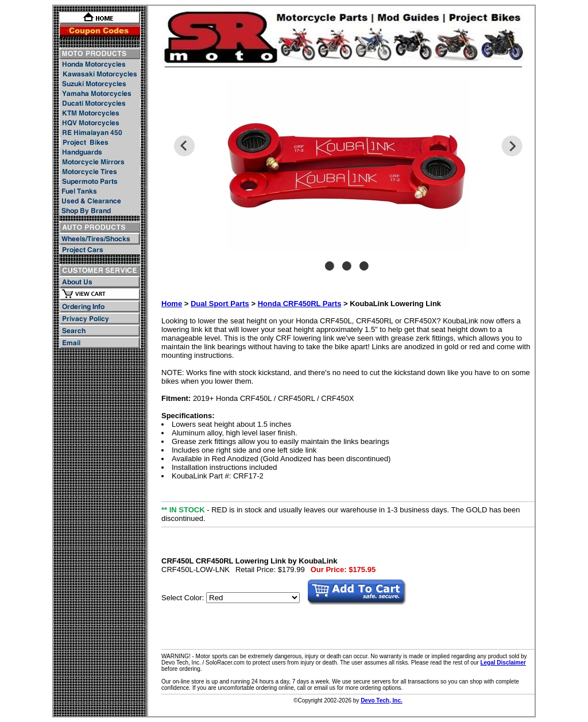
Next (512, 146)
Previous (184, 146)
